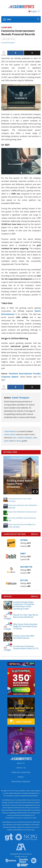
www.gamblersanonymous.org (16, 818)
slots (14, 438)
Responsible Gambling (21, 782)
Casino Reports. (27, 854)
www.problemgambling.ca (25, 815)
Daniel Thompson (9, 43)
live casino (17, 441)
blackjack (28, 438)
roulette (20, 438)
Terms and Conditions (21, 772)
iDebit (23, 554)
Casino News (7, 27)
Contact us (21, 768)
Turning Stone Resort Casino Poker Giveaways (20, 484)
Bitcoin (24, 580)
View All (35, 596)
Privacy (21, 777)
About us (21, 763)
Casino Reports (10, 431)
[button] (34, 492)
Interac (24, 540)
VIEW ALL (35, 534)
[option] (21, 475)
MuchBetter (26, 567)
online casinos (10, 434)
